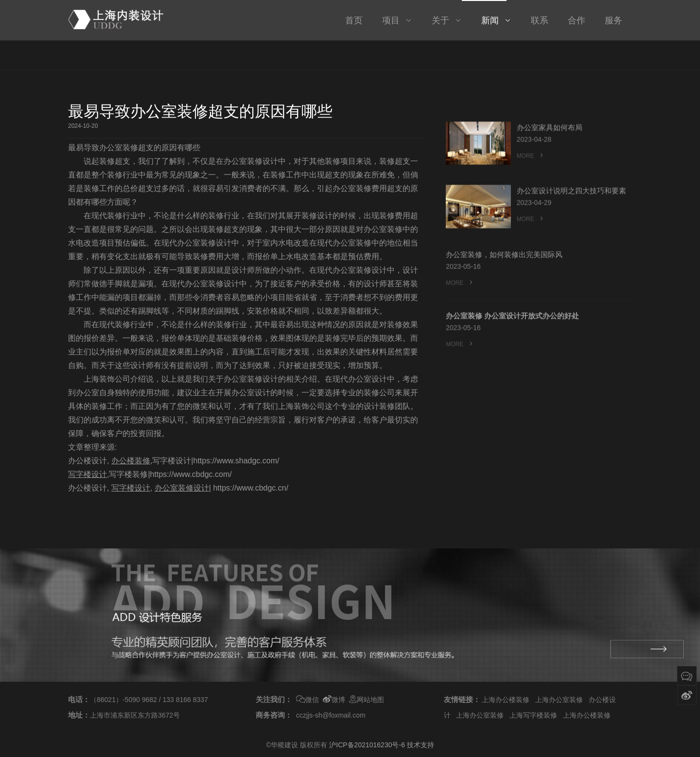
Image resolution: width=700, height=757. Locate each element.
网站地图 (367, 700)
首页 (558, 58)
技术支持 (420, 745)
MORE (531, 161)
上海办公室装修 (559, 700)
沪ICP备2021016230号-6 (367, 745)
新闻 (581, 58)
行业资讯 (611, 58)
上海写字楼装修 (533, 715)
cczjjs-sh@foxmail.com (331, 715)
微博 (334, 700)
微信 (307, 700)
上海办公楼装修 (506, 700)
